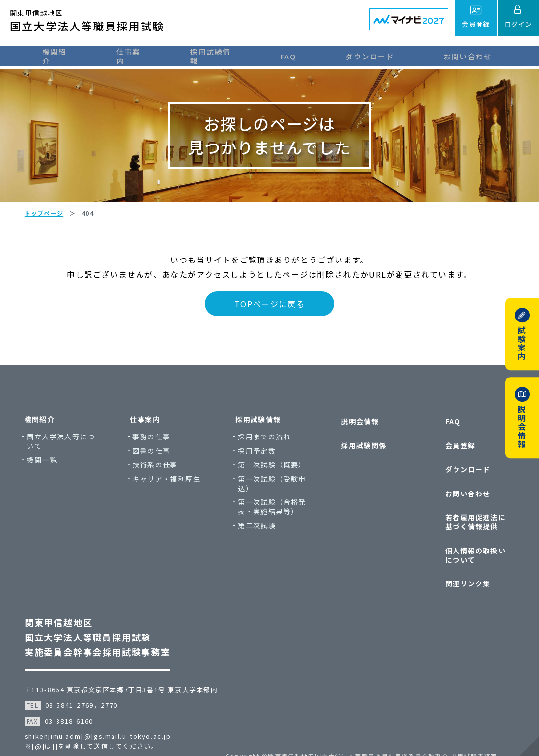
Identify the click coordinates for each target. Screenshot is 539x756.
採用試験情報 (221, 55)
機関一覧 (50, 475)
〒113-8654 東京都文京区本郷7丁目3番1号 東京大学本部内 (126, 670)
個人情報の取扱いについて (472, 543)
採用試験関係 (360, 453)
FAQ (302, 55)
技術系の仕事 (160, 480)
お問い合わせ (481, 55)
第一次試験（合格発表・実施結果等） (274, 521)
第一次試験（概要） (274, 480)
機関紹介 (50, 55)
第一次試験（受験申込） (274, 498)
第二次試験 (259, 540)
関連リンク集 (461, 567)
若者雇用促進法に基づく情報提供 (472, 514)
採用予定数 (259, 465)
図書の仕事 (156, 465)
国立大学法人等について (69, 456)
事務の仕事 (156, 451)
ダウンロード (383, 55)
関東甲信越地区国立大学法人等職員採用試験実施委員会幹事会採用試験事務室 (102, 617)
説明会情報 (356, 434)
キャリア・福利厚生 (171, 494)
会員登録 (454, 453)
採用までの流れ (266, 451)
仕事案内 (131, 55)
